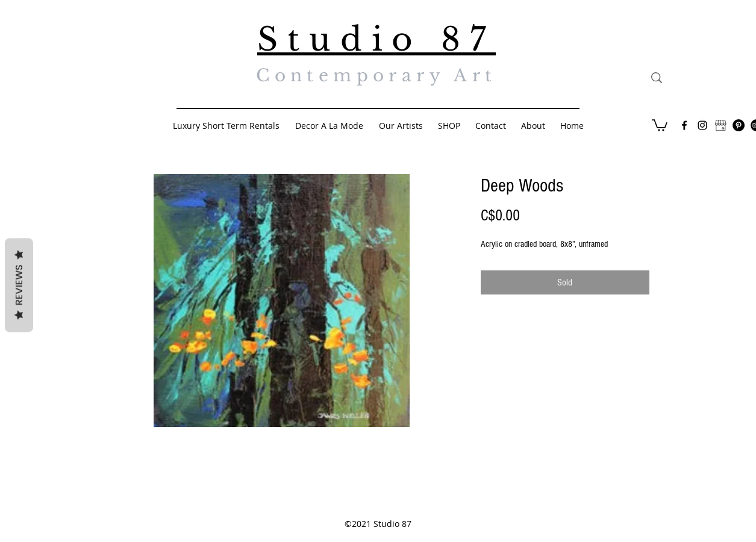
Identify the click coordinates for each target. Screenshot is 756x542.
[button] (660, 125)
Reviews (19, 285)
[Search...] (712, 78)
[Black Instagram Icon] (702, 125)
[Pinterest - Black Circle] (739, 125)
